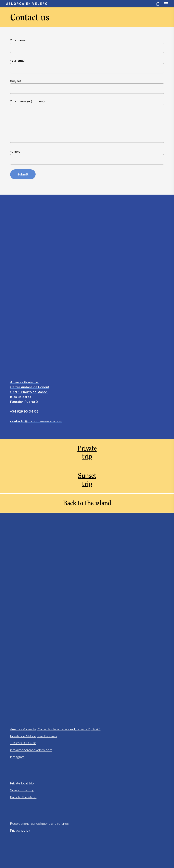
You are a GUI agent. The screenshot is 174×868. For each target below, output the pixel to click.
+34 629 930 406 (23, 743)
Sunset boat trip (22, 790)
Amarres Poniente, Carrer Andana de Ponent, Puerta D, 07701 (55, 729)
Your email (87, 66)
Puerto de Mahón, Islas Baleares (34, 736)
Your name (87, 46)
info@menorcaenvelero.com (31, 750)
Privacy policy (20, 830)
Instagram (17, 757)
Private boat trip (22, 783)
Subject (87, 87)
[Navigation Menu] (166, 4)
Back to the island (23, 797)
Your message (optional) (87, 122)
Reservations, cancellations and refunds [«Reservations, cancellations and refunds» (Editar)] (39, 824)
